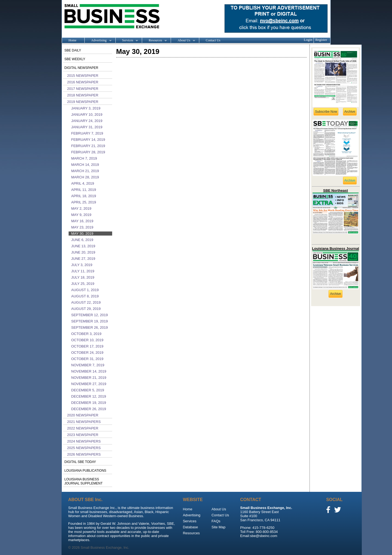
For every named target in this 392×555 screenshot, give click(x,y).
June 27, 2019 (83, 259)
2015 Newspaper (83, 76)
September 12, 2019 (90, 315)
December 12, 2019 (89, 396)
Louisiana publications (85, 471)
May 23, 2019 (82, 227)
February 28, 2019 (88, 152)
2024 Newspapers (84, 441)
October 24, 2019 (87, 353)
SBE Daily (73, 50)
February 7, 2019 (87, 133)
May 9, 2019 (81, 215)
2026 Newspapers (84, 454)
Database (191, 527)
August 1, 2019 (85, 290)
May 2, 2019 (81, 208)
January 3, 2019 (86, 108)
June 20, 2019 (83, 252)
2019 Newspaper (83, 102)
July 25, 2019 (83, 284)
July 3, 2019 (82, 265)
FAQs (216, 521)
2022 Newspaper (83, 428)
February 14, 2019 (88, 140)
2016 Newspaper (83, 82)
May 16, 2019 (82, 221)
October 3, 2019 (86, 334)
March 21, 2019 (85, 171)
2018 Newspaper (83, 95)
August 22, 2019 (86, 302)
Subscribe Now (326, 112)
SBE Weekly (75, 59)
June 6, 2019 (82, 240)
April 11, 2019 (84, 190)
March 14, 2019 (85, 165)
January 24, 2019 (87, 121)
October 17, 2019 (87, 346)
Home (73, 40)
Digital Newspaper (81, 68)
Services (127, 41)
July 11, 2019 (83, 271)
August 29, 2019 (86, 309)
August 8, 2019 (85, 296)
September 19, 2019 (90, 321)
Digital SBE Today (80, 462)
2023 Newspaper (83, 435)
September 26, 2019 (90, 327)
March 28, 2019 (85, 177)
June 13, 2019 (83, 246)
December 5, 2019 (88, 390)
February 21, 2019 (88, 146)
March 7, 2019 (84, 158)
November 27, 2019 (89, 384)
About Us (183, 41)
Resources (154, 41)
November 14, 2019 (89, 371)
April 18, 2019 (84, 196)
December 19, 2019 (89, 403)
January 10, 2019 (87, 115)
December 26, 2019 (89, 409)
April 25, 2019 (84, 202)
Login (308, 40)
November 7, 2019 (88, 365)
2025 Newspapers (84, 448)
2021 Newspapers (84, 422)
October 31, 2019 (87, 359)
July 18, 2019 (83, 277)
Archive (350, 112)
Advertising (98, 41)
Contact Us (213, 40)
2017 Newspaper (83, 89)
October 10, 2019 (87, 340)
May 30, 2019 (82, 234)
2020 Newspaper (83, 415)
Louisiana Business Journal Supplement (84, 481)
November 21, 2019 (89, 378)
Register (321, 40)
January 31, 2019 (87, 127)
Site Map (218, 527)
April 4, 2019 (83, 183)
